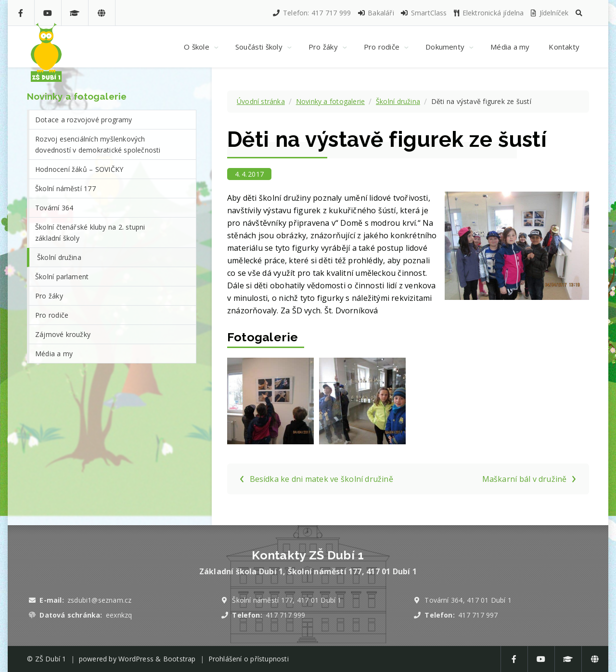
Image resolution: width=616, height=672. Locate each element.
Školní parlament (62, 277)
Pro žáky (49, 296)
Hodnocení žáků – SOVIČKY (79, 169)
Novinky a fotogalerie (330, 101)
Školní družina (398, 101)
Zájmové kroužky (63, 334)
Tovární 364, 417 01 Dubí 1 (468, 600)
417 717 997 (478, 615)
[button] (579, 13)
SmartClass (423, 13)
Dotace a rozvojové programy (84, 120)
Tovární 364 (54, 208)
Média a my (54, 354)
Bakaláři (376, 13)
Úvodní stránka (261, 101)
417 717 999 (285, 615)
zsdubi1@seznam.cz (99, 600)
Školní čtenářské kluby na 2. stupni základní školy (90, 233)
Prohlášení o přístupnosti (249, 659)
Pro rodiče (52, 315)
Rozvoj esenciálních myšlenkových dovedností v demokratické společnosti (98, 144)
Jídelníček (549, 13)
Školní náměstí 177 (65, 188)
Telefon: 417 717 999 (311, 13)
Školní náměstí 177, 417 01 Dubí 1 (287, 600)
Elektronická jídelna (488, 13)
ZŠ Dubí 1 (51, 659)
